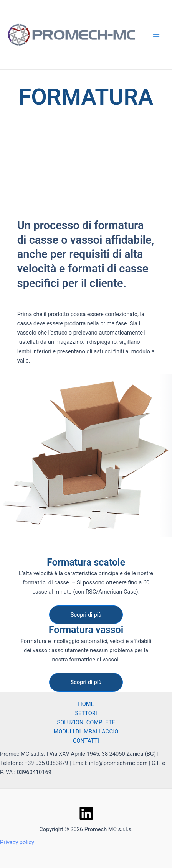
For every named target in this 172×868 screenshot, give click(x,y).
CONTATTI (86, 741)
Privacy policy (17, 842)
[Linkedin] (86, 813)
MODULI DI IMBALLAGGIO (86, 732)
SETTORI (86, 713)
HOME (86, 704)
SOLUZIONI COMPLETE (86, 722)
